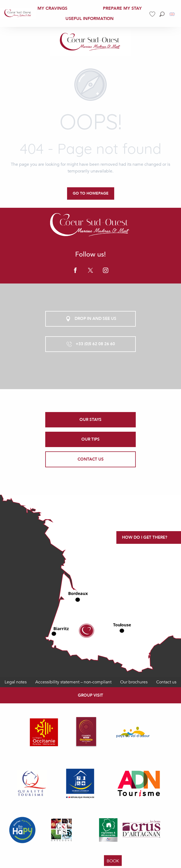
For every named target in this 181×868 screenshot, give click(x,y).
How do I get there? (145, 537)
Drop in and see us (91, 319)
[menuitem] (18, 13)
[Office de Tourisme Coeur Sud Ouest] (90, 42)
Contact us (166, 682)
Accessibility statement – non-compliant (73, 682)
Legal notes (16, 682)
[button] (162, 14)
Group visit (90, 695)
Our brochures (134, 682)
